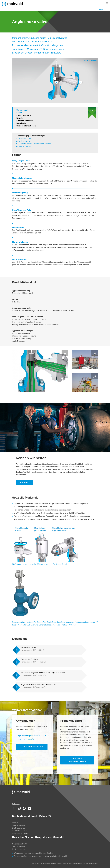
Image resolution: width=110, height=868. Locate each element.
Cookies (53, 863)
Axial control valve (24, 138)
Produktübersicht (24, 115)
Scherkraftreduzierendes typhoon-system (34, 144)
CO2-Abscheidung (24, 146)
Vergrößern (65, 353)
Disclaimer (35, 863)
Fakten (19, 113)
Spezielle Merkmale (25, 121)
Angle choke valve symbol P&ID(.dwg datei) (38, 686)
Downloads (21, 123)
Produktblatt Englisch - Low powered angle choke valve (43, 674)
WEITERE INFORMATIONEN (77, 760)
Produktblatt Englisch (33, 661)
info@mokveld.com (20, 833)
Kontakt (20, 118)
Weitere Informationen (26, 126)
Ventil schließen (90, 60)
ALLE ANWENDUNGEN (32, 747)
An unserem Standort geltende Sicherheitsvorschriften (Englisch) (40, 856)
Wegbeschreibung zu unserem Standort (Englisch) (34, 853)
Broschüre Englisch (32, 649)
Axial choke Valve (23, 141)
